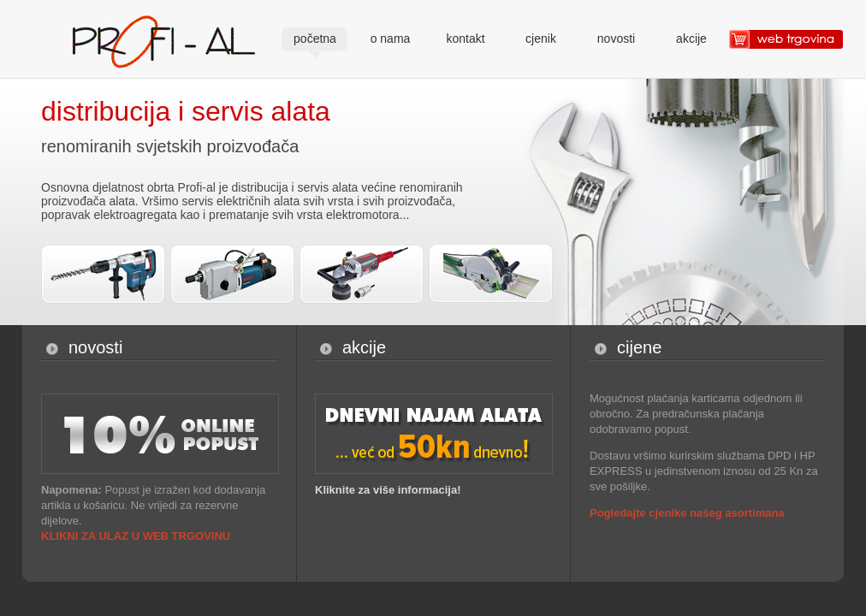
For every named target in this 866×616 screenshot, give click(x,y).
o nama (391, 38)
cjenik (541, 38)
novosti (616, 38)
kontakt (465, 38)
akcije (691, 38)
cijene (639, 347)
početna (315, 38)
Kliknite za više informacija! (388, 490)
